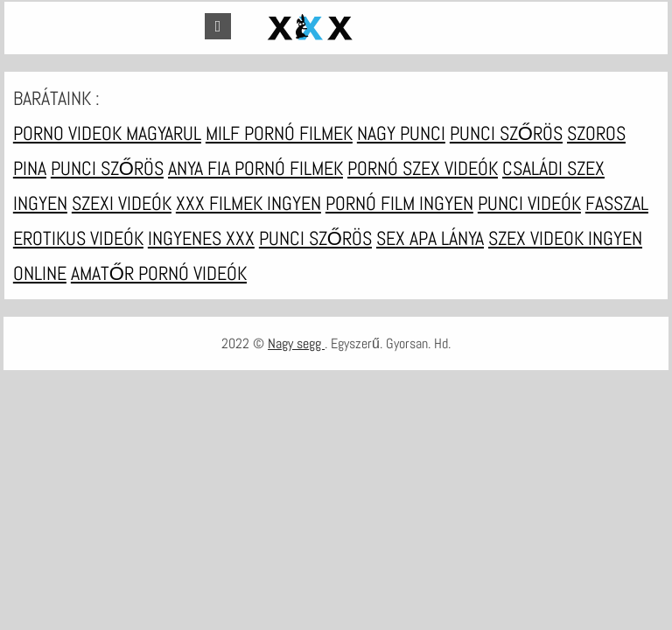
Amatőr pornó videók (159, 273)
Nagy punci (401, 133)
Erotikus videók (78, 238)
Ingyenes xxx (201, 238)
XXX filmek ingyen (248, 203)
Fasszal (617, 203)
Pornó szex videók (423, 168)
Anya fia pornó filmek (255, 168)
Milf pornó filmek (279, 133)
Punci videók (529, 203)
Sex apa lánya (430, 238)
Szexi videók (122, 203)
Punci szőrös (506, 133)
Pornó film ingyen (399, 203)
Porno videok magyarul (107, 133)
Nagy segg (296, 343)
